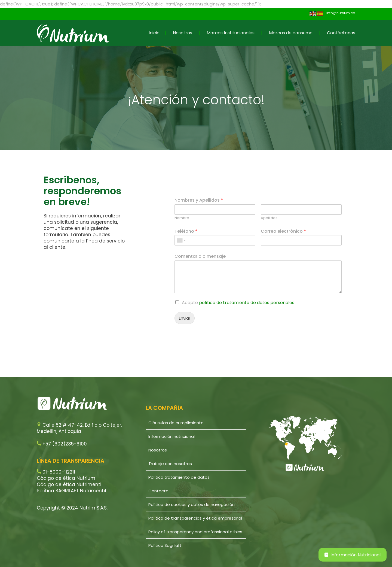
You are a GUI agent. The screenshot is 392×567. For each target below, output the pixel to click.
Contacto (158, 491)
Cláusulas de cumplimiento (176, 423)
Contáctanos (341, 33)
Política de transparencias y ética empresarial (195, 518)
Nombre (182, 218)
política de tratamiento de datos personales (247, 303)
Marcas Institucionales (231, 33)
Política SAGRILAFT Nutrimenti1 (71, 491)
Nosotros (183, 33)
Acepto (238, 303)
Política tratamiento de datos (179, 477)
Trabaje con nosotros (170, 464)
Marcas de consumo (291, 33)
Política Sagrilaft (165, 545)
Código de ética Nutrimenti (69, 484)
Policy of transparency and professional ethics (195, 532)
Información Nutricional (353, 555)
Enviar (185, 318)
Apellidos (269, 218)
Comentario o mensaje (200, 257)
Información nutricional (171, 436)
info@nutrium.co (341, 13)
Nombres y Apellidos (199, 200)
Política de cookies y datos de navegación (192, 504)
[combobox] (181, 240)
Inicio (154, 33)
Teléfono (186, 231)
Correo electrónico (283, 231)
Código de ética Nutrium (66, 478)
